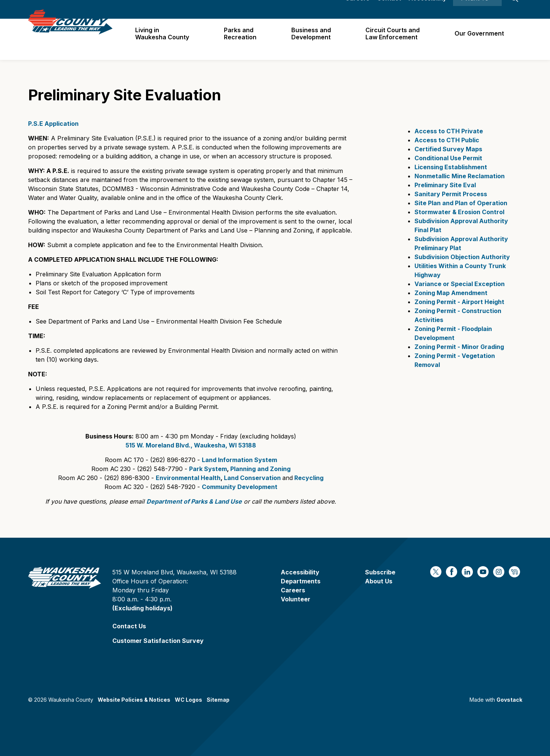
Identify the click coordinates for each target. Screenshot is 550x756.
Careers (357, 9)
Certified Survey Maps (448, 149)
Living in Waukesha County (167, 39)
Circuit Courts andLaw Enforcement (394, 39)
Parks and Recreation (244, 39)
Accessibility (427, 9)
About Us (379, 581)
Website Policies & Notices (134, 700)
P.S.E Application (53, 124)
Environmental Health (188, 478)
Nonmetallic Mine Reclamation (460, 176)
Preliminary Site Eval (445, 185)
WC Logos (189, 700)
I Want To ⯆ (477, 9)
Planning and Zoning (260, 469)
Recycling (309, 478)
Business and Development (313, 39)
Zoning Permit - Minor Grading (459, 347)
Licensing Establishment (451, 167)
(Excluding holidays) (142, 608)
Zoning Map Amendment (451, 293)
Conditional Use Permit (448, 158)
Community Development (240, 487)
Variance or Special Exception (460, 284)
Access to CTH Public (447, 140)
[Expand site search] (515, 9)
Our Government (480, 39)
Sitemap (218, 700)
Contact (389, 9)
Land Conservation (252, 478)
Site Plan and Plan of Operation (461, 203)
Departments (301, 581)
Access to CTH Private (449, 131)
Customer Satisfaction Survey (158, 641)
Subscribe (380, 572)
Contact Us (129, 626)
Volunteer (296, 599)
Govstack (509, 700)
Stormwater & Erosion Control (459, 212)
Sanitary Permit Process (451, 194)
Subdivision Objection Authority (462, 257)
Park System (208, 469)
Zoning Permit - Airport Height (460, 302)
